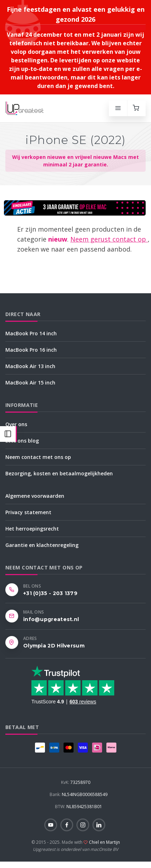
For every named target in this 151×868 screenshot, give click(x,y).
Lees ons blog (22, 441)
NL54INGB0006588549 (79, 794)
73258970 (76, 782)
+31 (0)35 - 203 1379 (50, 593)
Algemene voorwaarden (35, 496)
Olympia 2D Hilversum (54, 646)
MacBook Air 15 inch (30, 383)
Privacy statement (28, 512)
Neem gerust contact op (109, 239)
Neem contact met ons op (38, 457)
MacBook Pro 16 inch (31, 350)
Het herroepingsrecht (32, 529)
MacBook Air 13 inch (30, 366)
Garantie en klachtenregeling (42, 545)
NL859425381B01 (79, 807)
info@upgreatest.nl (51, 619)
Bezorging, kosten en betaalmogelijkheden (59, 473)
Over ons (16, 424)
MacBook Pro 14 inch (31, 333)
